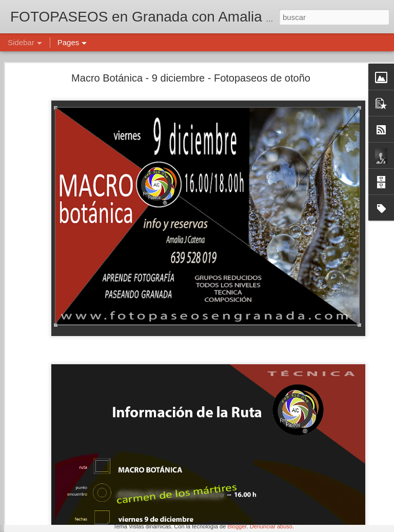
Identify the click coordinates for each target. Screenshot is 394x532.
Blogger (237, 526)
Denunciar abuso (271, 526)
